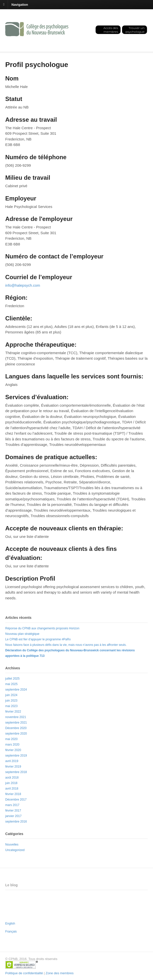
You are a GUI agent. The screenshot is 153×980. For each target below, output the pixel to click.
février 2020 (13, 750)
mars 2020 (12, 745)
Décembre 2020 (16, 728)
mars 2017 (12, 805)
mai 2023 (11, 706)
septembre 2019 (16, 756)
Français (11, 932)
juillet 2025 (12, 679)
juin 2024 (11, 695)
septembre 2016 (16, 822)
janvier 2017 (13, 816)
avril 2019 (12, 761)
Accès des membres (111, 30)
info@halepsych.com (23, 285)
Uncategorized (15, 850)
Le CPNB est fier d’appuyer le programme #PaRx (38, 639)
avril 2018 (12, 789)
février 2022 (13, 712)
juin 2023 (11, 701)
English (10, 924)
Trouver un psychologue (135, 30)
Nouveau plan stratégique (22, 634)
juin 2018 (11, 783)
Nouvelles (12, 845)
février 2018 (13, 794)
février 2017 (13, 811)
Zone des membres (60, 973)
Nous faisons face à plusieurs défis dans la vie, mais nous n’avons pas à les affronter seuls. (66, 645)
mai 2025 (11, 684)
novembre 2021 (16, 717)
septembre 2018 (16, 772)
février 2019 (13, 767)
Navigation (20, 4)
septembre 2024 (16, 690)
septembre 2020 (16, 734)
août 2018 (12, 778)
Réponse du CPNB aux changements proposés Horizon (42, 628)
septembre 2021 (16, 723)
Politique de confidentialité (24, 973)
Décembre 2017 (16, 800)
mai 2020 (11, 739)
